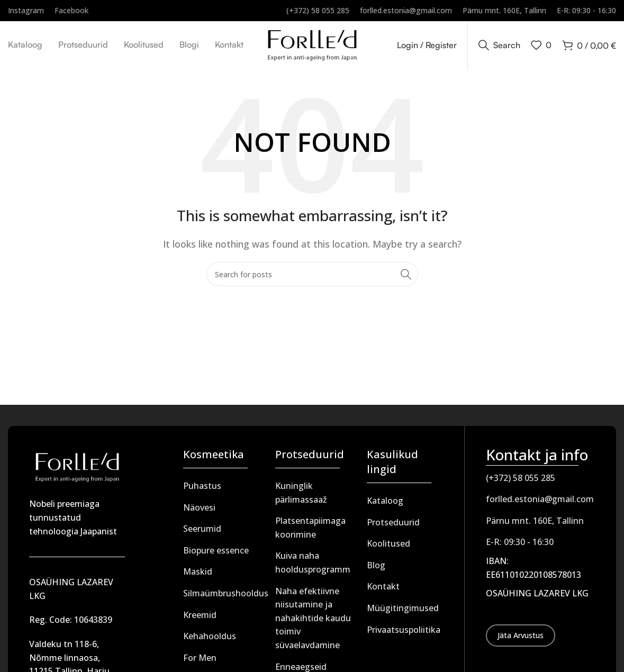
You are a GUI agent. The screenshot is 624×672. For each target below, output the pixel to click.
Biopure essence (216, 550)
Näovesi (199, 507)
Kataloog (385, 501)
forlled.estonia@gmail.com (540, 499)
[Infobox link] (26, 11)
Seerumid (202, 529)
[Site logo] (312, 44)
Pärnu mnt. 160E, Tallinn (535, 521)
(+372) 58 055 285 (521, 478)
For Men (200, 658)
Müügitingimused (403, 608)
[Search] (499, 45)
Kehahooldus (210, 636)
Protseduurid (393, 522)
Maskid (198, 571)
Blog (376, 565)
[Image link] (77, 466)
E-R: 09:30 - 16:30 (520, 542)
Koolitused (388, 543)
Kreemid (200, 615)
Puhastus (202, 486)
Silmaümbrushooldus (226, 593)
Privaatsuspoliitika (404, 630)
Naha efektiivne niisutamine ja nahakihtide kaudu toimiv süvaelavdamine (313, 618)
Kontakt (383, 586)
